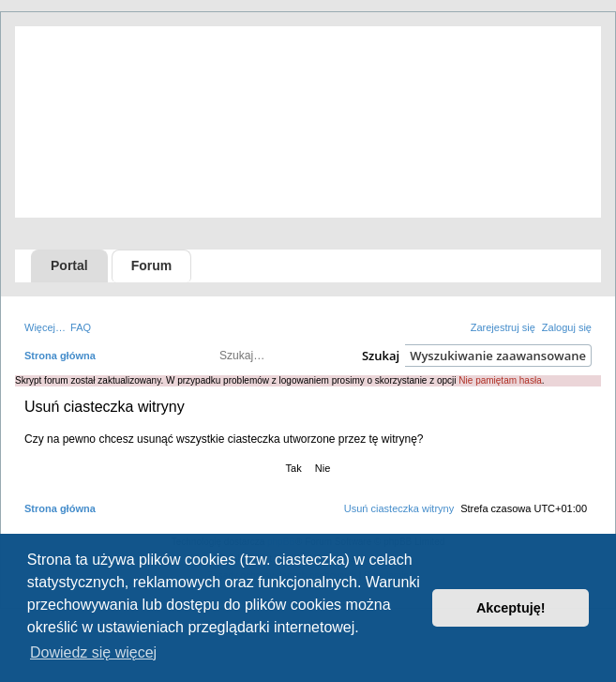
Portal (69, 265)
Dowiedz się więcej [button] (93, 652)
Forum (152, 265)
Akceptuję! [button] (511, 608)
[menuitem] (81, 327)
